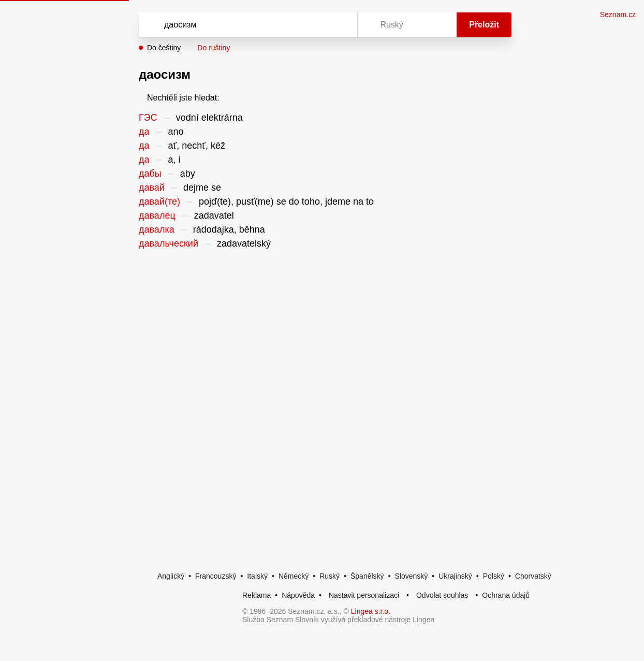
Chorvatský (533, 576)
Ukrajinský (455, 576)
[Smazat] (317, 25)
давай (152, 188)
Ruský (330, 576)
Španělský (367, 576)
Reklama (257, 595)
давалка (157, 229)
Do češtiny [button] (164, 48)
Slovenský (411, 576)
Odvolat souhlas (442, 595)
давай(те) (159, 202)
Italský (257, 576)
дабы (150, 174)
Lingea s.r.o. (371, 611)
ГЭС (148, 118)
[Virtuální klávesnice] (340, 25)
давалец (157, 215)
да (144, 132)
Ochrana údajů (506, 595)
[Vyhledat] (235, 25)
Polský (494, 576)
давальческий (169, 243)
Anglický (171, 576)
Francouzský (216, 576)
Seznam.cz (618, 15)
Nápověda (298, 595)
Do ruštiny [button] (214, 48)
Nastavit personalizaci (364, 595)
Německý (294, 576)
